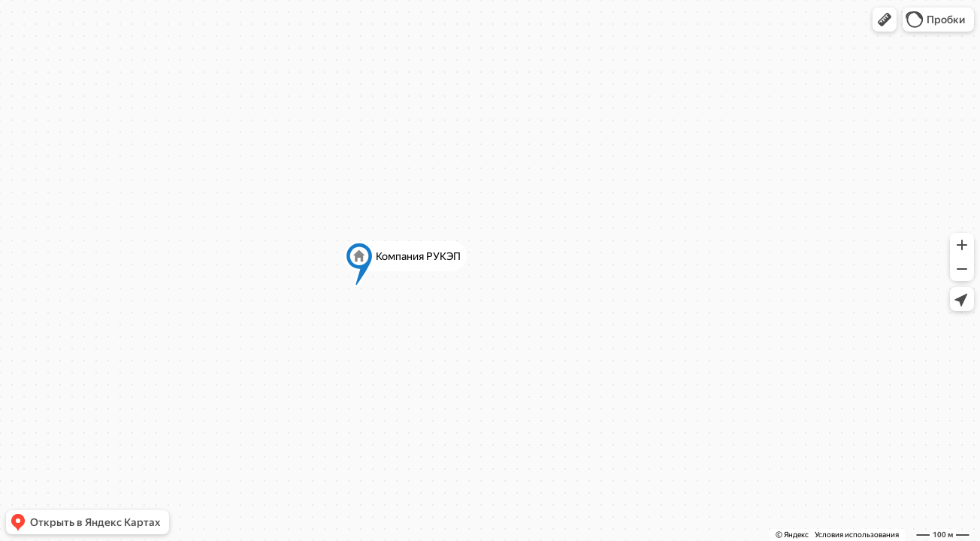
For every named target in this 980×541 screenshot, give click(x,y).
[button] (885, 20)
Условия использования (857, 535)
